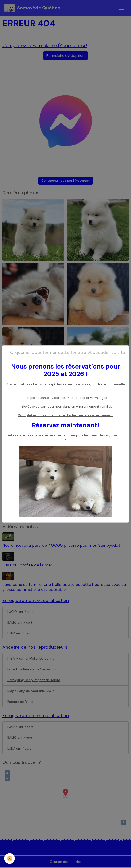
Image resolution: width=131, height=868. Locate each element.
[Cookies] (10, 858)
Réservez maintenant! (66, 425)
